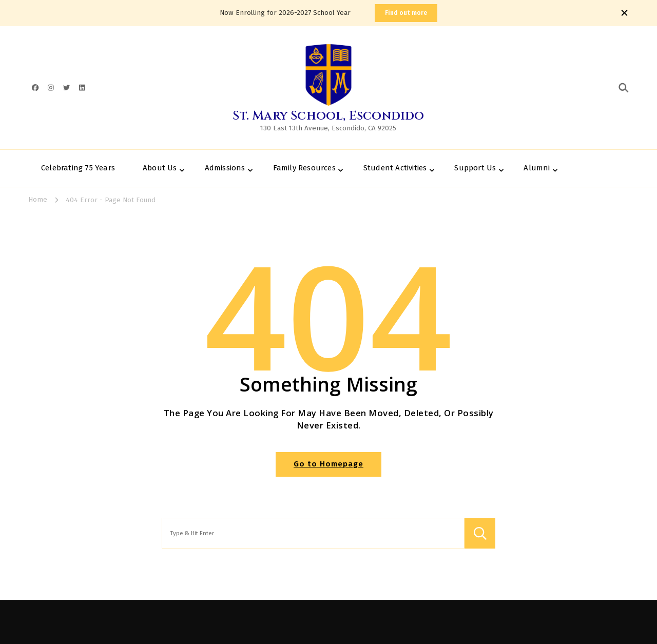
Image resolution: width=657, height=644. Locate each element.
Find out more (406, 13)
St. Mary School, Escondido (328, 116)
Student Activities (395, 168)
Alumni (537, 168)
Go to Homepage (328, 464)
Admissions (225, 168)
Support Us (475, 168)
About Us (160, 168)
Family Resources (304, 168)
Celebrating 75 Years (78, 168)
